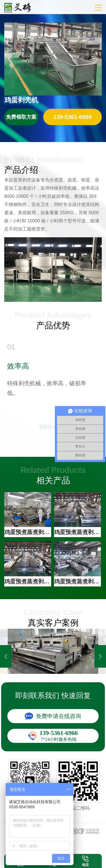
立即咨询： (73, 117)
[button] (100, 656)
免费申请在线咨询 (59, 716)
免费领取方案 (21, 117)
